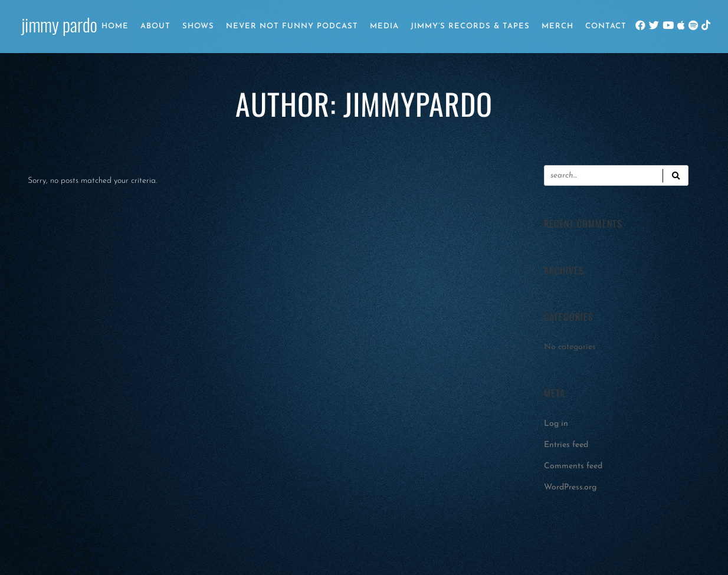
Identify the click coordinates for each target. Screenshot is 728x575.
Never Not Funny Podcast (292, 26)
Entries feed (566, 445)
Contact (606, 26)
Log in (556, 424)
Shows (198, 26)
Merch (558, 26)
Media (384, 26)
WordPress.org (570, 487)
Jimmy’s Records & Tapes (470, 26)
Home (115, 26)
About (155, 26)
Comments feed (573, 466)
